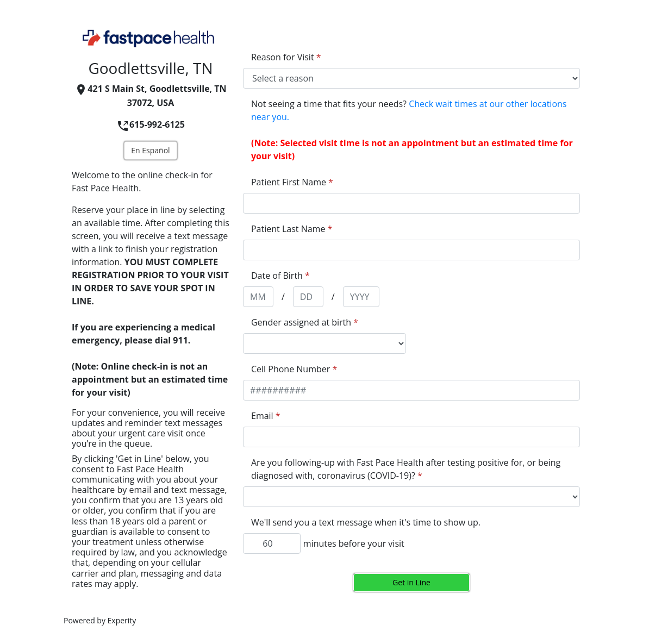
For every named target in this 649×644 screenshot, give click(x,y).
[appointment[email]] (411, 437)
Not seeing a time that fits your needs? (409, 110)
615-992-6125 (151, 124)
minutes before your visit (354, 543)
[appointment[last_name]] (411, 250)
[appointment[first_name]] (411, 203)
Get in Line (411, 582)
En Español (150, 150)
